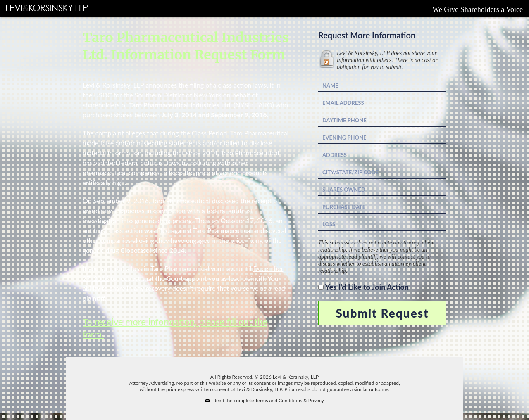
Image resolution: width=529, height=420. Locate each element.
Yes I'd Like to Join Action (367, 287)
